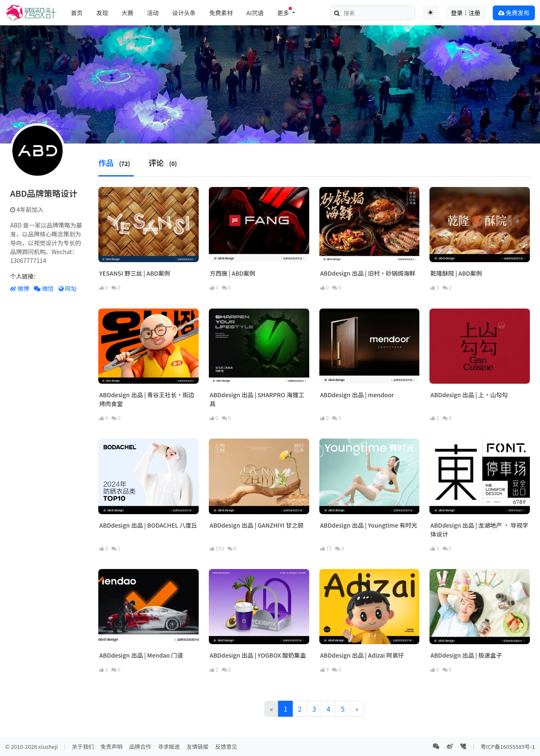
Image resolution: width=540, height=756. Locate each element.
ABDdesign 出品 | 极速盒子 (466, 655)
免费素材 (221, 13)
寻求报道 (169, 747)
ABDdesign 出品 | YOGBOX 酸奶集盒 (258, 655)
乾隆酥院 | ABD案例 (456, 273)
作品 (116, 163)
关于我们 (83, 747)
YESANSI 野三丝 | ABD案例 (135, 273)
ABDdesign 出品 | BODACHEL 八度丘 (148, 525)
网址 (68, 288)
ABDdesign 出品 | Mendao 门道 (141, 655)
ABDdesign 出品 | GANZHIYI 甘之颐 (257, 525)
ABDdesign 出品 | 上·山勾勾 (469, 395)
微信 (44, 288)
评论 (165, 163)
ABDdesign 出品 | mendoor (357, 395)
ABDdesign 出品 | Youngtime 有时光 (369, 525)
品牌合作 (140, 747)
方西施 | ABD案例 (232, 273)
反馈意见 (226, 747)
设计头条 (184, 13)
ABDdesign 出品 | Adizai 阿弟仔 (362, 655)
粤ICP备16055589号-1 (508, 747)
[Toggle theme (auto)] (430, 13)
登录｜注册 (466, 13)
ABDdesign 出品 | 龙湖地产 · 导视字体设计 (479, 530)
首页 (77, 13)
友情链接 (197, 747)
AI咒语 (255, 13)
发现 (102, 13)
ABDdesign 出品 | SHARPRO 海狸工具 (257, 399)
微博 (20, 288)
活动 (153, 13)
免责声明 (111, 747)
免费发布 (514, 13)
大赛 (127, 13)
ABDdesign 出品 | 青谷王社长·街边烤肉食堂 (147, 399)
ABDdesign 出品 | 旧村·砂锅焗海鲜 (368, 273)
